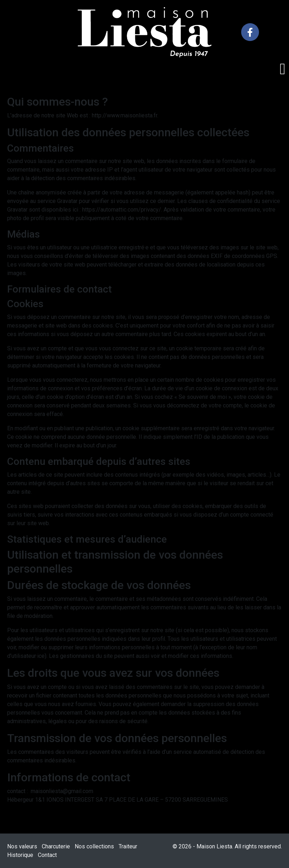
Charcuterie (56, 846)
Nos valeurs (22, 846)
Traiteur (128, 846)
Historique (20, 855)
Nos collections (94, 846)
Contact (47, 855)
